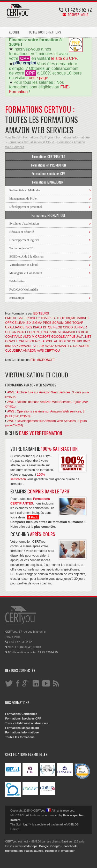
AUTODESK (63, 341)
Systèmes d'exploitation (24, 224)
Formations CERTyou (38, 137)
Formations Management (22, 728)
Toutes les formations (20, 737)
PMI (8, 318)
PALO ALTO (23, 337)
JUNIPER (80, 327)
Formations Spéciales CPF (23, 718)
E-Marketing (17, 281)
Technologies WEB (21, 248)
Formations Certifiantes (21, 714)
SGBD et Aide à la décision (26, 257)
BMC (87, 341)
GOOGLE (58, 337)
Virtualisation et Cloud (23, 265)
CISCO (68, 327)
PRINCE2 (33, 318)
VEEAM (39, 346)
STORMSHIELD (69, 332)
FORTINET (35, 332)
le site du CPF (64, 58)
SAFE (22, 318)
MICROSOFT (41, 337)
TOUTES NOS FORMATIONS (44, 32)
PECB (47, 323)
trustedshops (28, 846)
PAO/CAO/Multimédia (24, 290)
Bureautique (17, 298)
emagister (68, 851)
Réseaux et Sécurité (22, 232)
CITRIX (77, 341)
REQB (58, 327)
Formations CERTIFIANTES (49, 156)
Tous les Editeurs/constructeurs (27, 723)
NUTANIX (50, 332)
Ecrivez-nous (75, 15)
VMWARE (26, 346)
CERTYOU (52, 351)
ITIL (14, 318)
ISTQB (48, 327)
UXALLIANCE (15, 327)
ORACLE (12, 341)
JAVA (80, 337)
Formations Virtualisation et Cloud (31, 142)
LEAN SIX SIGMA (30, 323)
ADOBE (48, 341)
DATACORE (82, 346)
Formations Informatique (73, 137)
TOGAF (78, 323)
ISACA (38, 327)
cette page (38, 78)
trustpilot (51, 851)
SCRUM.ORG (62, 323)
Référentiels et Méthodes (25, 190)
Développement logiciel (24, 240)
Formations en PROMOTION (48, 165)
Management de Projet (23, 199)
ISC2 (29, 327)
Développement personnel (26, 207)
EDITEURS (41, 313)
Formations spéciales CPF (48, 173)
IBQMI (70, 318)
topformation (14, 851)
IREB (51, 318)
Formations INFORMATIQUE (48, 215)
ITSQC (60, 318)
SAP (15, 346)
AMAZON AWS (33, 351)
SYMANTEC (64, 346)
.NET (88, 337)
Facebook (70, 846)
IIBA (44, 318)
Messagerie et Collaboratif (26, 273)
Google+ (56, 846)
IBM (8, 346)
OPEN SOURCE (30, 341)
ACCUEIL (14, 32)
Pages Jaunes (34, 851)
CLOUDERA (14, 351)
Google (44, 846)
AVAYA (49, 346)
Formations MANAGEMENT (48, 182)
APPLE (70, 337)
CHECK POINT (16, 332)
